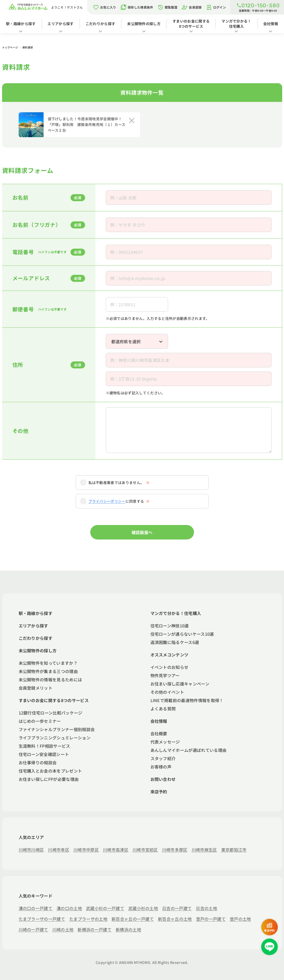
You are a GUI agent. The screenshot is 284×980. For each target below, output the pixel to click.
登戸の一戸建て (211, 919)
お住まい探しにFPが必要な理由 (49, 779)
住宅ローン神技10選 (170, 626)
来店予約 (159, 792)
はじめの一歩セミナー (40, 721)
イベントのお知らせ (169, 667)
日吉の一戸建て (177, 908)
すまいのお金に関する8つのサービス (191, 24)
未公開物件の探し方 (144, 24)
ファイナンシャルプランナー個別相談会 (57, 729)
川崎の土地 (63, 929)
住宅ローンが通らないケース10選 (182, 634)
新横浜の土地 (128, 929)
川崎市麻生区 (204, 850)
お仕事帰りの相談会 (38, 762)
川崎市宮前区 (145, 850)
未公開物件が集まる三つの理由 (48, 671)
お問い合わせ (163, 779)
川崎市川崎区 (31, 850)
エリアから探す (60, 24)
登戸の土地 (240, 919)
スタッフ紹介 (163, 758)
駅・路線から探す (21, 24)
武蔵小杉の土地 (143, 908)
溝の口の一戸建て (36, 908)
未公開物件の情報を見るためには (50, 680)
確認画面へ (142, 532)
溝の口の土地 (69, 908)
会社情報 (271, 24)
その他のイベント (167, 692)
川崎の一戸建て (33, 929)
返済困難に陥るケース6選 (175, 642)
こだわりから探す (101, 24)
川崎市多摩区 (175, 850)
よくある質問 (163, 709)
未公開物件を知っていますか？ (48, 663)
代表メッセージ (165, 742)
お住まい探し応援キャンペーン (180, 684)
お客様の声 (161, 767)
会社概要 (159, 733)
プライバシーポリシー (107, 501)
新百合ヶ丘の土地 (175, 919)
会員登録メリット (36, 688)
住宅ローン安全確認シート (44, 754)
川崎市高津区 (116, 850)
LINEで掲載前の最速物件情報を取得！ (187, 700)
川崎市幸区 (59, 850)
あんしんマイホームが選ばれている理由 (189, 750)
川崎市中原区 (86, 850)
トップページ (10, 47)
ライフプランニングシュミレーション (55, 738)
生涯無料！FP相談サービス (44, 746)
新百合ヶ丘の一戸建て (133, 919)
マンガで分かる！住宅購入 (236, 24)
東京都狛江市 (234, 850)
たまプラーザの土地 (88, 919)
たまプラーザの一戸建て (42, 919)
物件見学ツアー (165, 675)
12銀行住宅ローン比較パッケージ (51, 713)
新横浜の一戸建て (95, 929)
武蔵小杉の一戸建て (105, 908)
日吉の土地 (206, 908)
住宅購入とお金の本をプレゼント (50, 771)
